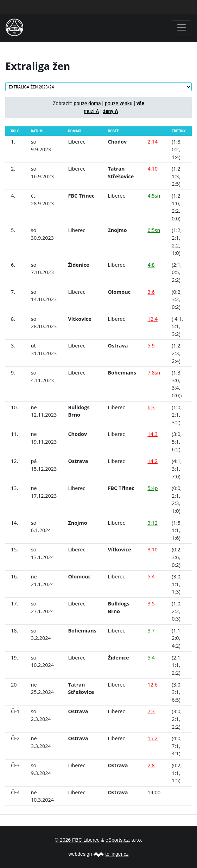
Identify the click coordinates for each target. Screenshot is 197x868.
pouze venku (119, 103)
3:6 (151, 292)
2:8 (151, 765)
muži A (91, 111)
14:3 (152, 434)
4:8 (151, 265)
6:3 (151, 407)
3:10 (152, 549)
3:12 (152, 523)
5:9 (151, 346)
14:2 (152, 461)
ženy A (111, 111)
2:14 (152, 142)
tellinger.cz (117, 854)
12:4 (152, 319)
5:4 (151, 577)
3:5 (151, 604)
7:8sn (154, 373)
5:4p (152, 488)
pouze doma (87, 103)
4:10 (152, 169)
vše (140, 103)
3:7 (151, 631)
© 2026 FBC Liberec (77, 840)
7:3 (151, 711)
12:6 (152, 685)
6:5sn (154, 230)
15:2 (152, 738)
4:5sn (154, 196)
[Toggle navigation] (182, 27)
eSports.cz (117, 840)
